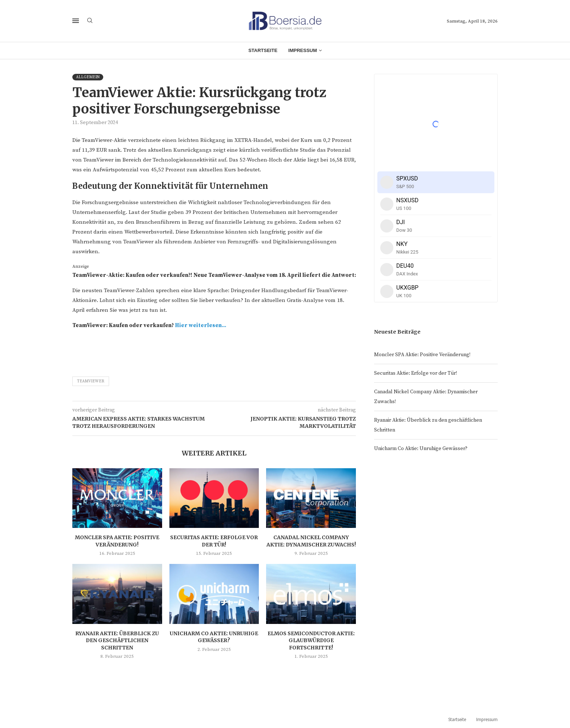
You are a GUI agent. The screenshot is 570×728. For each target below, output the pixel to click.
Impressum (303, 50)
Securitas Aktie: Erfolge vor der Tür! (214, 541)
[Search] (90, 21)
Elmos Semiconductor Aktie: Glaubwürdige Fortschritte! (311, 641)
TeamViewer (91, 381)
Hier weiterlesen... (200, 325)
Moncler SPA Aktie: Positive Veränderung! (117, 541)
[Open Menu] (76, 21)
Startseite (263, 50)
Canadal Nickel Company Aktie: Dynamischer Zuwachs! (311, 541)
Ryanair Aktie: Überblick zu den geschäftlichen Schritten (117, 641)
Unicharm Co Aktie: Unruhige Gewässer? (214, 637)
